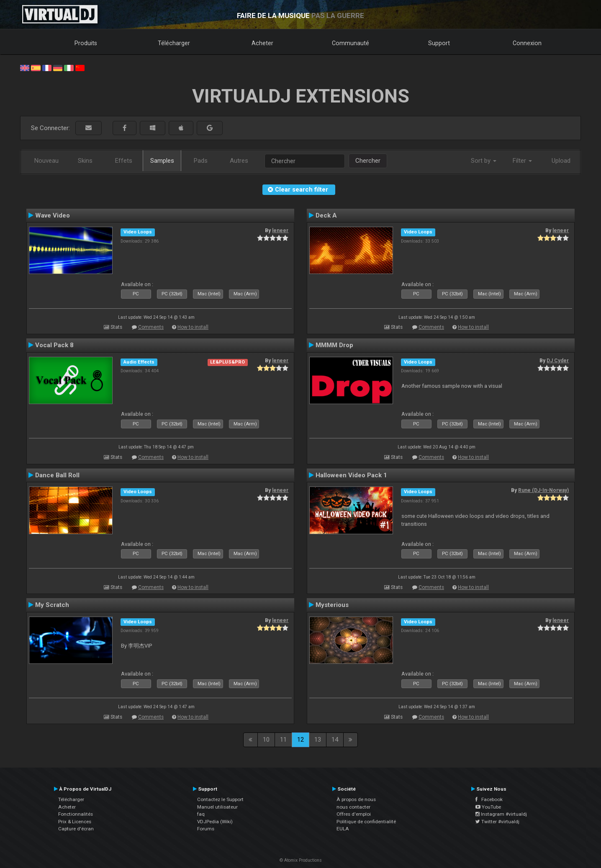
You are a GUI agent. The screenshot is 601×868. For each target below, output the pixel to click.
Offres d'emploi (354, 814)
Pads (201, 161)
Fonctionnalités (76, 814)
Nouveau (46, 161)
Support (439, 43)
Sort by (484, 161)
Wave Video (53, 215)
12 (300, 740)
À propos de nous (356, 799)
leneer (280, 230)
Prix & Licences (75, 822)
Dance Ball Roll (57, 475)
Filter (522, 161)
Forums (206, 829)
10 (266, 740)
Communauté (351, 43)
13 (318, 740)
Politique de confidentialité (366, 822)
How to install (193, 327)
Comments (151, 327)
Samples (162, 161)
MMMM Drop (334, 345)
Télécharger (174, 43)
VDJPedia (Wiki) (215, 822)
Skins (85, 161)
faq (201, 814)
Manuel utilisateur (217, 807)
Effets (124, 161)
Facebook (489, 799)
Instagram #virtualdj (501, 814)
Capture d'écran (76, 829)
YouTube (488, 807)
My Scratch (52, 605)
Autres (239, 161)
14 (335, 740)
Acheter (262, 43)
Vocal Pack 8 (54, 345)
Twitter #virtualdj (497, 822)
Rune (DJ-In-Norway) (543, 490)
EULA (343, 829)
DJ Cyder (558, 361)
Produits (86, 43)
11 (283, 740)
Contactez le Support (220, 799)
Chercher (368, 161)
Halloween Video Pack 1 (351, 475)
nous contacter (353, 807)
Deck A (326, 215)
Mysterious (332, 605)
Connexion (527, 43)
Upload (561, 161)
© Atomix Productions (301, 860)
